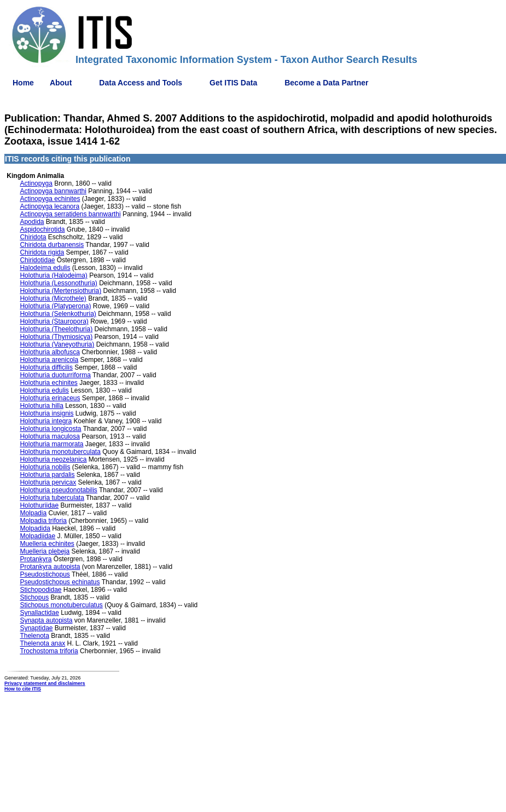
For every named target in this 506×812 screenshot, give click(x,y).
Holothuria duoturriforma (55, 375)
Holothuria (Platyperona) (55, 306)
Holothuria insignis (46, 413)
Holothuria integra (46, 421)
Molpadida (35, 528)
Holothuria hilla (41, 406)
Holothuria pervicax (48, 482)
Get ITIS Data (233, 83)
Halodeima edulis (45, 268)
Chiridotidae (37, 260)
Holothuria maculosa (50, 436)
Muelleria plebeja (45, 551)
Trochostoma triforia (49, 651)
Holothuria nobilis (45, 467)
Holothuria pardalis (47, 475)
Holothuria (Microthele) (53, 298)
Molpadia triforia (43, 521)
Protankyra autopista (50, 567)
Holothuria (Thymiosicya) (56, 337)
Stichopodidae (40, 590)
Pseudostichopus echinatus (60, 582)
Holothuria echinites (48, 383)
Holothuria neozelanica (53, 459)
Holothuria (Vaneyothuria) (57, 344)
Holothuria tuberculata (52, 498)
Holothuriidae (39, 505)
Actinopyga (36, 183)
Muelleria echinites (47, 544)
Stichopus (34, 597)
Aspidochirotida (42, 229)
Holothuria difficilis (46, 367)
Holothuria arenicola (49, 360)
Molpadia (33, 513)
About (61, 83)
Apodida (32, 222)
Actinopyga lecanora (50, 206)
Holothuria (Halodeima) (53, 275)
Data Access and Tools (141, 83)
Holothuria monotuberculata (60, 452)
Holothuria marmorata (51, 444)
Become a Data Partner (326, 83)
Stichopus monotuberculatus (61, 605)
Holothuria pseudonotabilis (58, 490)
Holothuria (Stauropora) (54, 321)
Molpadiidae (37, 536)
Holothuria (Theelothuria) (56, 329)
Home (23, 83)
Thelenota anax (42, 643)
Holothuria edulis (44, 390)
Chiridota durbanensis (52, 245)
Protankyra (36, 559)
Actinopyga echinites (50, 199)
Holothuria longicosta (50, 429)
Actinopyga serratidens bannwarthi (70, 214)
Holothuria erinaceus (50, 398)
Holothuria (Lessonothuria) (58, 283)
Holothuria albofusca (50, 352)
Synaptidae (36, 628)
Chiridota (33, 237)
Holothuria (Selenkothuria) (58, 314)
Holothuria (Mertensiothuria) (60, 291)
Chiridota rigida (42, 252)
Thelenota (34, 636)
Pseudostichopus (45, 574)
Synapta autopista (46, 620)
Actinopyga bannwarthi (53, 191)
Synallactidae (39, 613)
